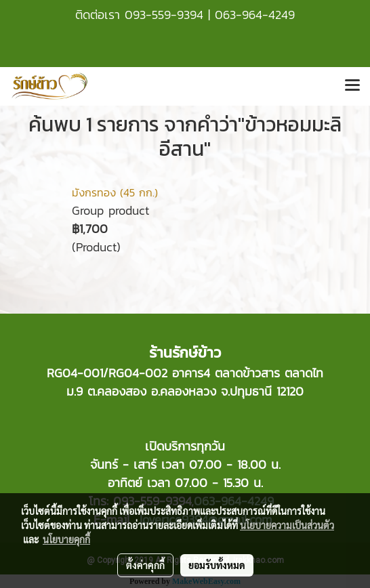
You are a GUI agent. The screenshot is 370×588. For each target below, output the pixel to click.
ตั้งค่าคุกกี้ (145, 565)
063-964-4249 (255, 15)
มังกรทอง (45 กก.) (115, 192)
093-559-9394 (164, 15)
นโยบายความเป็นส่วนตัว (287, 525)
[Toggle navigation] (352, 86)
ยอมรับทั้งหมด (217, 565)
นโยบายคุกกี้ (66, 539)
